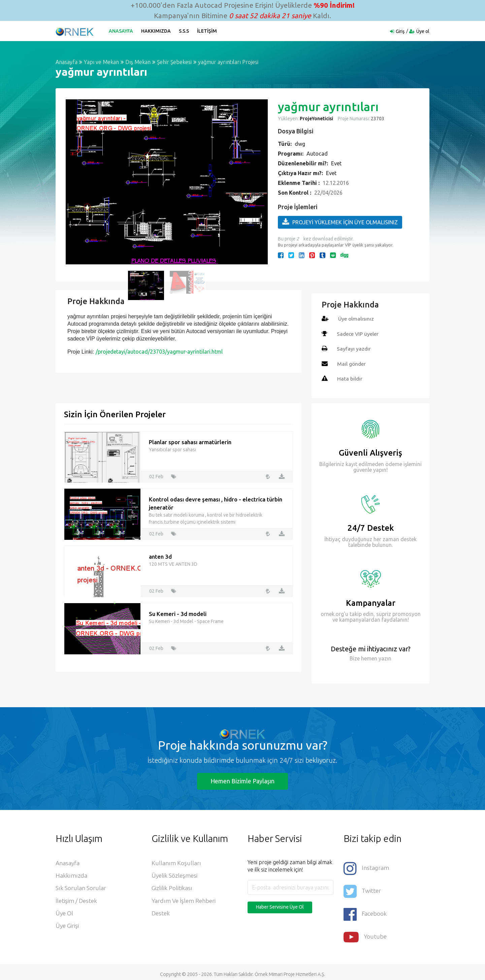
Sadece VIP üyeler (358, 333)
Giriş (400, 31)
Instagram (366, 867)
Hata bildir (350, 378)
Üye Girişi (68, 926)
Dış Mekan (138, 62)
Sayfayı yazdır (354, 348)
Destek (161, 914)
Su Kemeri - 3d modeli (178, 613)
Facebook (365, 911)
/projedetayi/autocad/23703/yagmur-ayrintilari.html (159, 352)
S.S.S (185, 31)
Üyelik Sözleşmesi (175, 875)
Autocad (317, 154)
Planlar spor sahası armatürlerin (190, 441)
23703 (377, 119)
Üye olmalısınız (357, 319)
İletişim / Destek (77, 901)
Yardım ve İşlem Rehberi (184, 901)
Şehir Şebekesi (174, 62)
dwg (300, 144)
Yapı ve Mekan (101, 62)
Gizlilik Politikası (172, 888)
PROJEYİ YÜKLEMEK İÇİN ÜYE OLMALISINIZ (340, 222)
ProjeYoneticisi (316, 119)
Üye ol (423, 31)
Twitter (362, 889)
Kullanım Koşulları (176, 862)
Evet (336, 163)
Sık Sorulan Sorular (81, 888)
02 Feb (156, 476)
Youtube (365, 933)
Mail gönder (352, 363)
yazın (384, 658)
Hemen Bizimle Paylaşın (243, 780)
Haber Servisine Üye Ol (280, 906)
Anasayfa (122, 31)
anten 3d (160, 556)
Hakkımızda (157, 31)
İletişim (208, 31)
